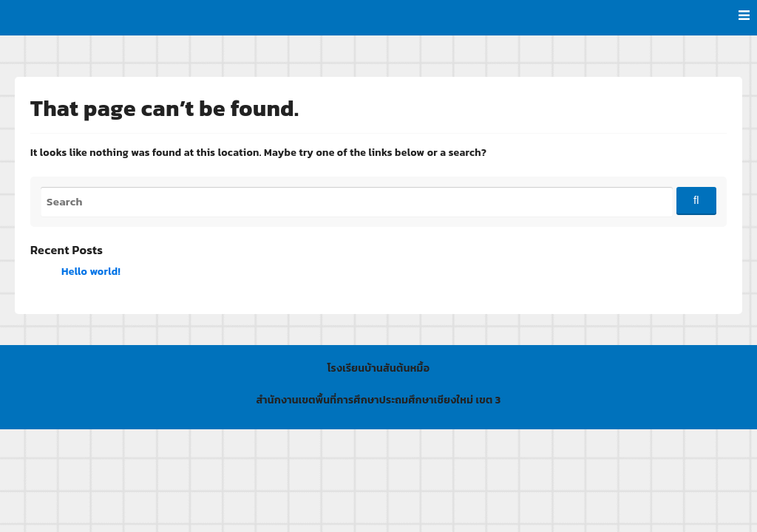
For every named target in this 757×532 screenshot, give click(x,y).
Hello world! (91, 272)
